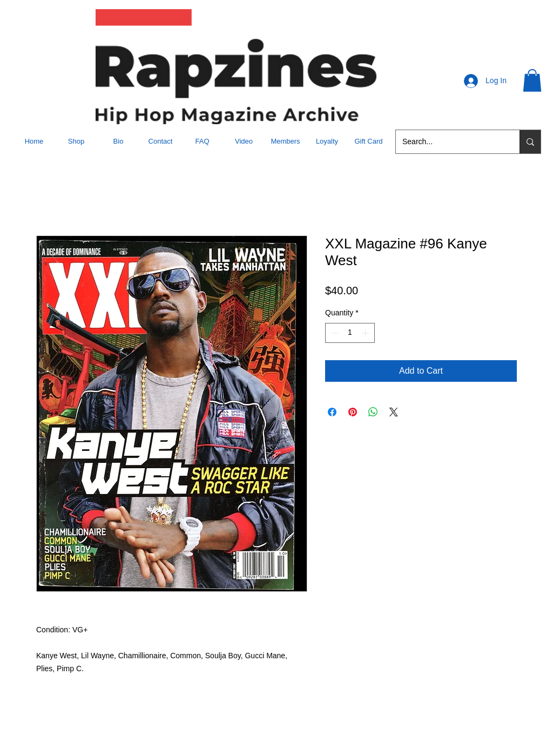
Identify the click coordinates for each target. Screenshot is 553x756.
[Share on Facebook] (332, 412)
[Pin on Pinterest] (353, 412)
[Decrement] (333, 333)
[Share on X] (394, 412)
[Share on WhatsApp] (373, 412)
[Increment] (366, 333)
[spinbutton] (350, 333)
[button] (532, 80)
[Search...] (450, 142)
